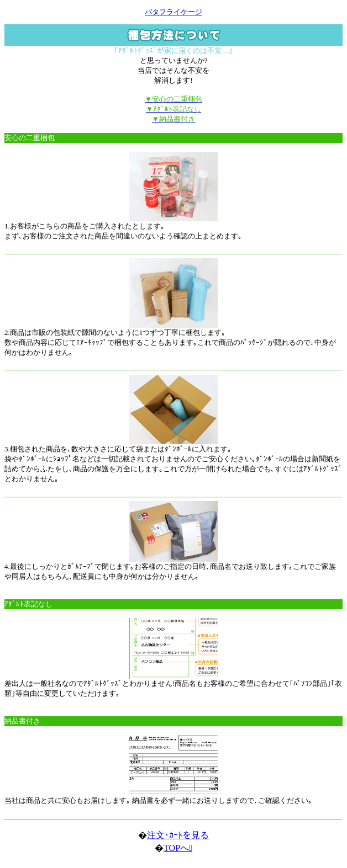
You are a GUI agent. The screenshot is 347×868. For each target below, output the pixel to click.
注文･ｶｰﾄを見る (178, 835)
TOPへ (178, 848)
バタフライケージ (173, 12)
